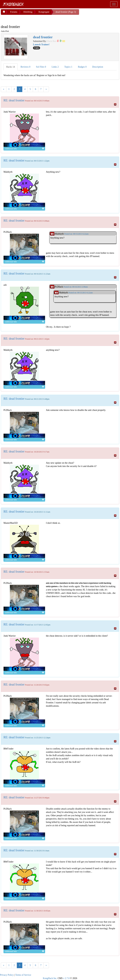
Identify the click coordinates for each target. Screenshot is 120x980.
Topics (68, 66)
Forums (14, 11)
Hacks (11, 66)
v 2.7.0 (66, 978)
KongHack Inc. (50, 978)
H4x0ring (28, 11)
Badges (82, 66)
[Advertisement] (27, 18)
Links (55, 66)
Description (98, 66)
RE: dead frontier (14, 100)
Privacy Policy (7, 974)
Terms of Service (23, 974)
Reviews (26, 66)
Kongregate (44, 11)
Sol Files (41, 66)
